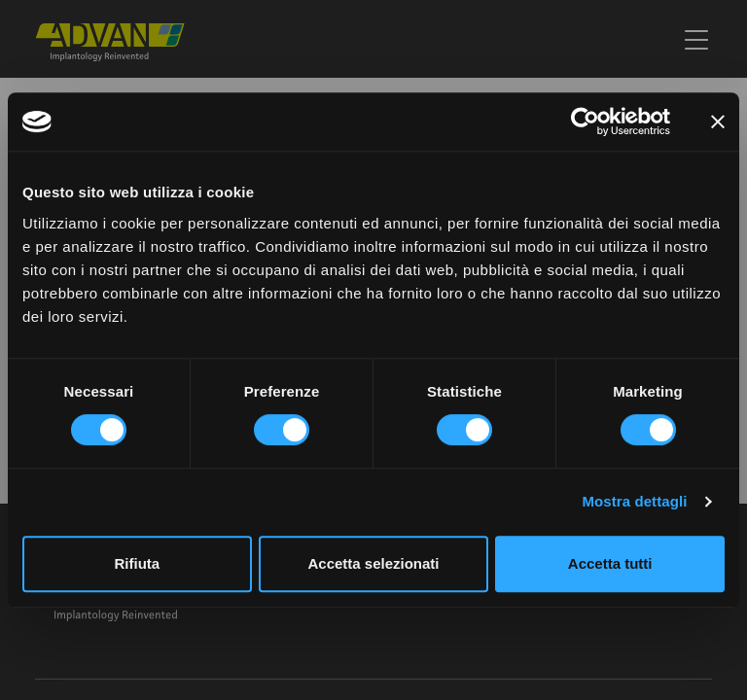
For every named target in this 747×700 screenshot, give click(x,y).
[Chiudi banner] (718, 122)
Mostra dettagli (634, 501)
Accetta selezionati (373, 563)
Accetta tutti (610, 563)
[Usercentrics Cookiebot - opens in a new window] (585, 122)
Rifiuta (137, 563)
